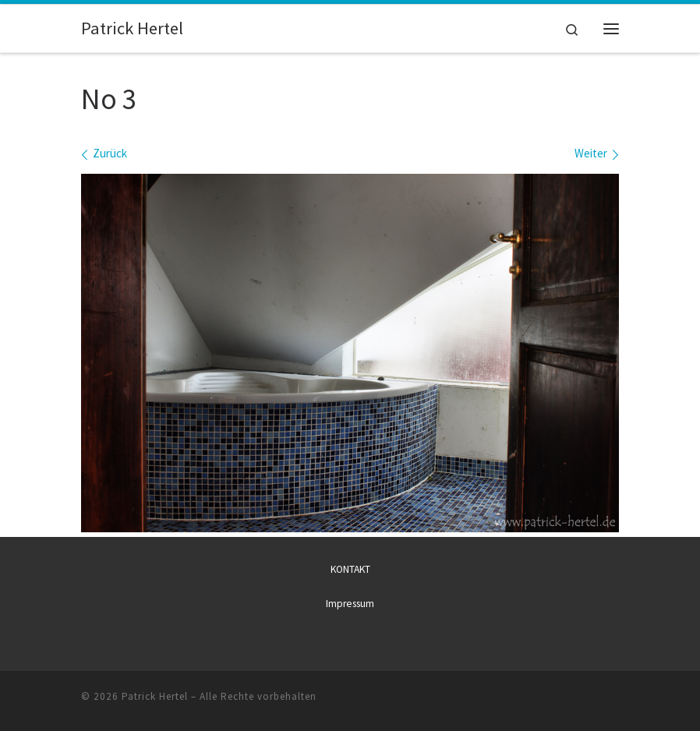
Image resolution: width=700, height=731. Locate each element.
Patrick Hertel (155, 696)
